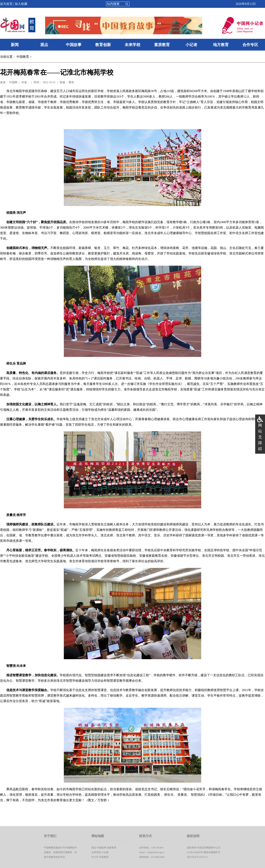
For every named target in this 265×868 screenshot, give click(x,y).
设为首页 (6, 4)
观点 (44, 45)
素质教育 (162, 45)
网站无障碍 (260, 437)
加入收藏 (21, 4)
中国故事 (74, 45)
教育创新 (103, 45)
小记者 (191, 45)
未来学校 (132, 45)
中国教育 (23, 57)
